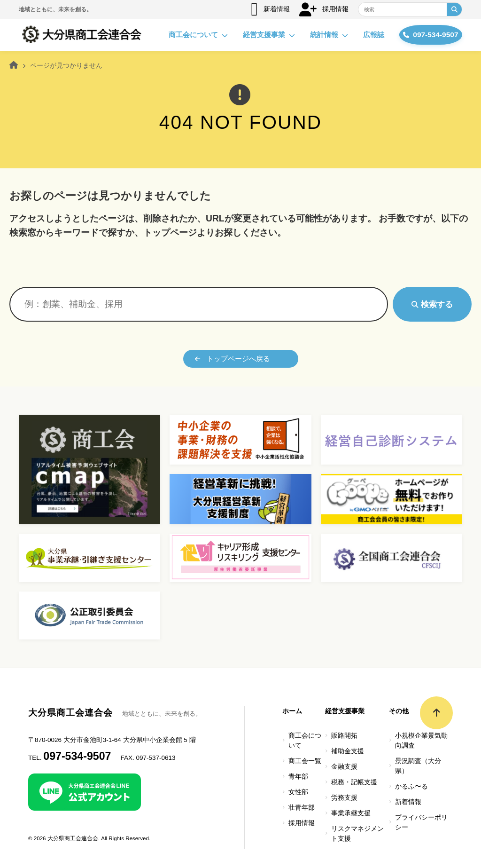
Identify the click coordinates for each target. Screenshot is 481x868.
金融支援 (344, 767)
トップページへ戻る (232, 359)
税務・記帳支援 (354, 782)
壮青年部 (302, 808)
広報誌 (363, 35)
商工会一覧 (305, 761)
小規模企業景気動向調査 (421, 741)
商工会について (187, 35)
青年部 (298, 777)
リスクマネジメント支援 (357, 834)
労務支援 (344, 798)
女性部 (298, 792)
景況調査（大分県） (418, 766)
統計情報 (318, 35)
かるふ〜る (411, 786)
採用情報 (324, 9)
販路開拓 (344, 736)
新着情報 (270, 9)
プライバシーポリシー (421, 822)
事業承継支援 (351, 813)
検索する (432, 304)
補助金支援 (348, 751)
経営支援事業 (258, 35)
